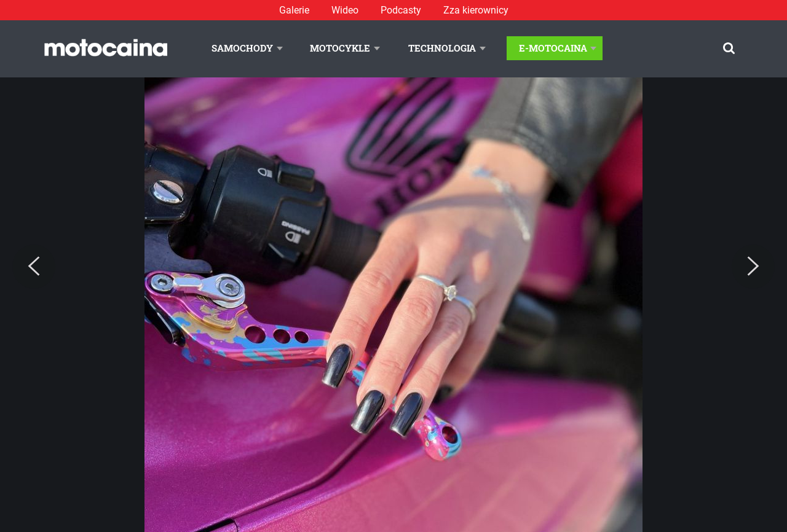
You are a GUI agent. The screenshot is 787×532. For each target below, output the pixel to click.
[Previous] (34, 267)
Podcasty (401, 10)
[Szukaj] (729, 48)
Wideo (345, 10)
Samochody (242, 48)
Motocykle (340, 48)
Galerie (294, 10)
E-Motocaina (553, 48)
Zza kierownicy (476, 10)
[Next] (753, 267)
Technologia (442, 48)
